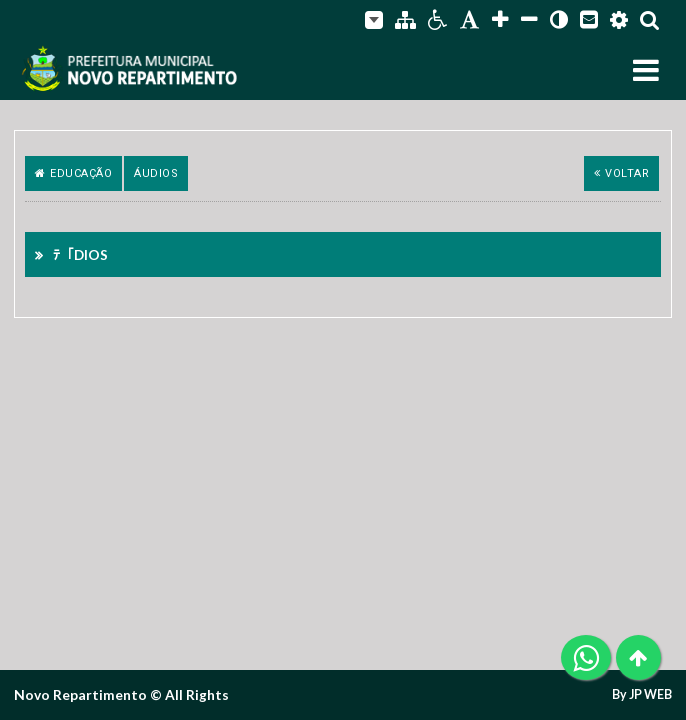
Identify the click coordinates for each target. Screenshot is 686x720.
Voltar (622, 173)
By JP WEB (642, 695)
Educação (74, 173)
